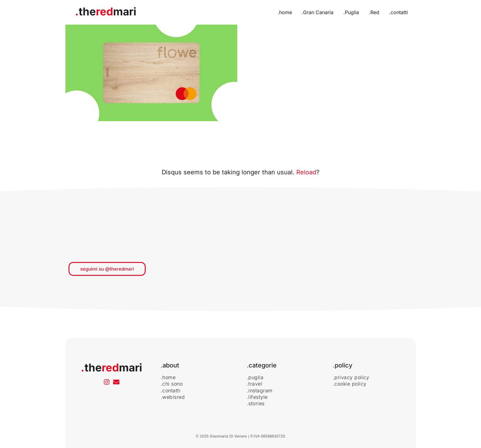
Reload (306, 172)
